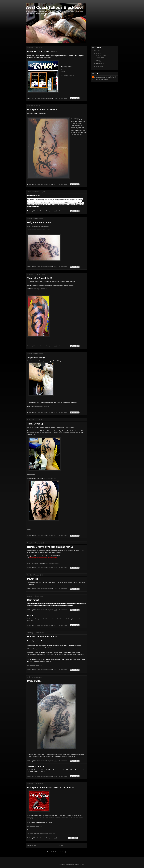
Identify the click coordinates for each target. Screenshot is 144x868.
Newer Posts (32, 845)
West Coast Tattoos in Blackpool (38, 227)
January (99, 66)
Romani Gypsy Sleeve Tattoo (42, 637)
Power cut (32, 579)
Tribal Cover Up (35, 424)
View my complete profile (100, 80)
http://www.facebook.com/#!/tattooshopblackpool (41, 833)
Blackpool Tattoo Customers (42, 109)
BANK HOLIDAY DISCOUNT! (42, 51)
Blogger (82, 864)
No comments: (63, 98)
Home (61, 845)
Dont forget (33, 600)
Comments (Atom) (60, 852)
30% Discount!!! (35, 766)
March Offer (33, 196)
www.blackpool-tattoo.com (35, 826)
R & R (30, 615)
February (99, 63)
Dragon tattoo (34, 681)
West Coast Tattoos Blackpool (54, 7)
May (97, 53)
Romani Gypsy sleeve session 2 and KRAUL (50, 547)
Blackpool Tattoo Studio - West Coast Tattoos (51, 787)
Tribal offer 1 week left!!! (40, 278)
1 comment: (62, 838)
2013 (96, 51)
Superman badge (36, 357)
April (98, 61)
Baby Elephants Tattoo (39, 222)
